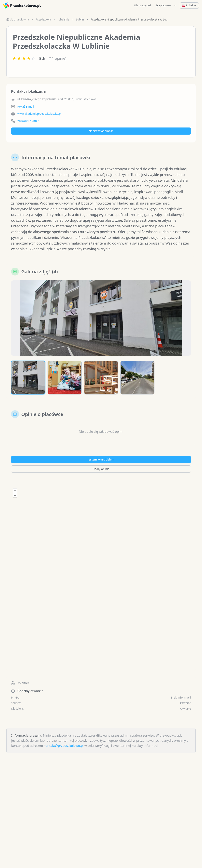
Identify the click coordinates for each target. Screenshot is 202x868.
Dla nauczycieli (143, 5)
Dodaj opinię (101, 470)
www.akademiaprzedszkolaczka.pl (39, 114)
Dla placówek (166, 5)
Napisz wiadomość (101, 131)
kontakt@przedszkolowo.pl (64, 747)
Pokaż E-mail (26, 107)
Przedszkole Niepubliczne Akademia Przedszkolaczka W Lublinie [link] (130, 19)
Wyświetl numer (28, 121)
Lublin (80, 19)
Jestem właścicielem (101, 460)
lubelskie (64, 19)
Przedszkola (43, 19)
